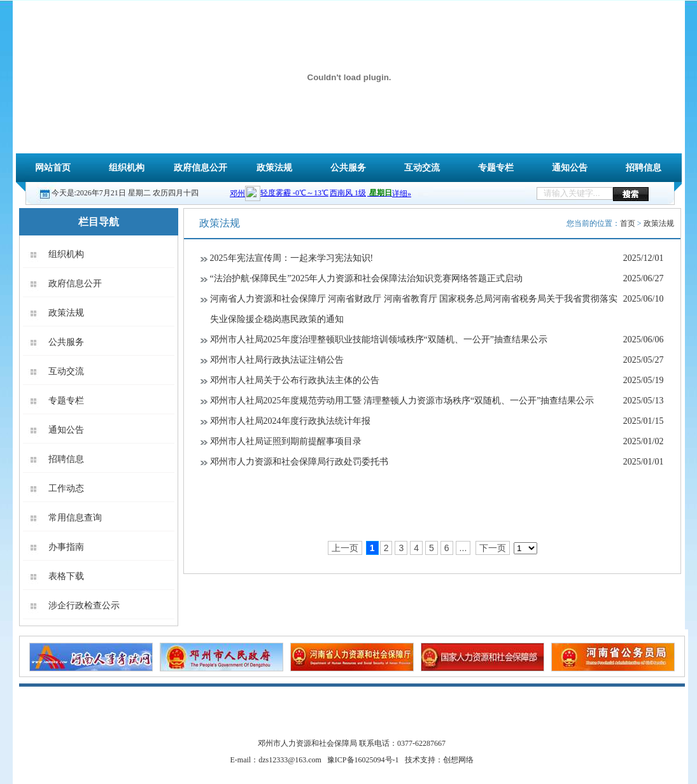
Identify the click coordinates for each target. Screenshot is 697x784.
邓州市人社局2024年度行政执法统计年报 (290, 421)
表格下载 (66, 576)
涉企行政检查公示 (84, 605)
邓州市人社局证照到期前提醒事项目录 (286, 441)
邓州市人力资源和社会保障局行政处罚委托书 (299, 462)
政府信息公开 (201, 168)
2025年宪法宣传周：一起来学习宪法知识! (292, 258)
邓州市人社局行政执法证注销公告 (277, 360)
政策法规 (274, 168)
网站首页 (53, 168)
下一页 (493, 548)
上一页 (345, 548)
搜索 (631, 194)
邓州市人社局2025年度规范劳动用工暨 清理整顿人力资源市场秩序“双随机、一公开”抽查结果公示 (402, 401)
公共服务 (348, 168)
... (463, 548)
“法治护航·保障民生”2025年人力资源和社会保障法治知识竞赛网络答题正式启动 (367, 278)
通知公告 (570, 168)
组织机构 (127, 168)
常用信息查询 (75, 518)
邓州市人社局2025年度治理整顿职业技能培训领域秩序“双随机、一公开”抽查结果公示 (379, 339)
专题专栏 (496, 168)
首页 (628, 223)
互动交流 (422, 168)
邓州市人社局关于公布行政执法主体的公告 (295, 380)
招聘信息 (644, 168)
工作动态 (66, 488)
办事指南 (66, 547)
